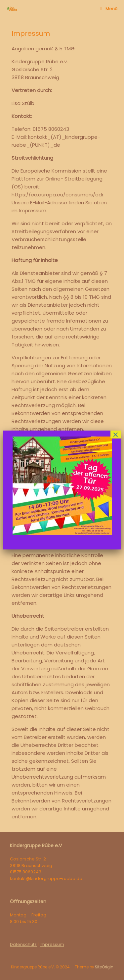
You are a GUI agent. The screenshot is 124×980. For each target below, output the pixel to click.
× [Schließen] (116, 435)
